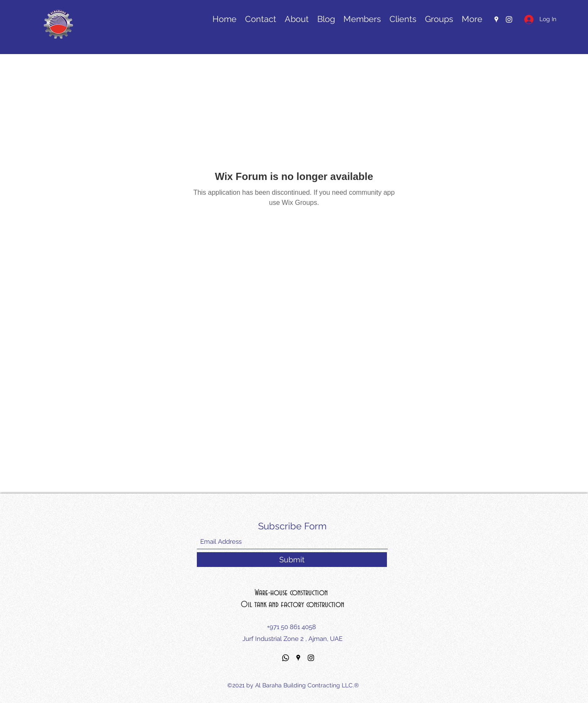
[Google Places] (298, 658)
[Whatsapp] (286, 658)
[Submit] (292, 560)
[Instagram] (311, 658)
